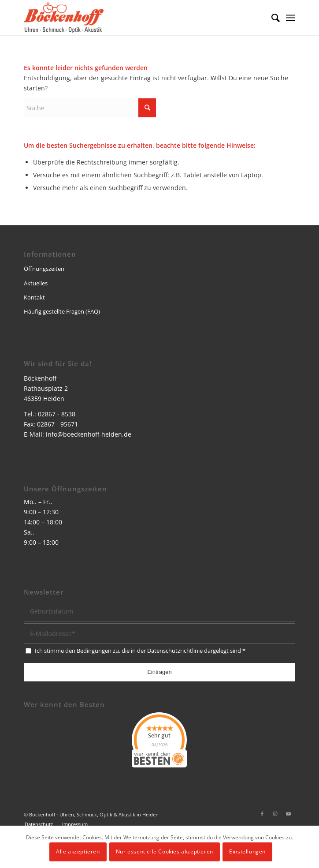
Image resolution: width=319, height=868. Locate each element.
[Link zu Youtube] (289, 814)
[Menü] (291, 18)
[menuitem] (271, 18)
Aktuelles (36, 283)
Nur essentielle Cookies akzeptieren (165, 851)
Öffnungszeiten (44, 269)
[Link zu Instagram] (275, 814)
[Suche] (271, 18)
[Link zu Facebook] (262, 814)
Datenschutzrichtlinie (175, 651)
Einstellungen (247, 851)
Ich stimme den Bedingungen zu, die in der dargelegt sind (140, 651)
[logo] (132, 18)
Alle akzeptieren (78, 851)
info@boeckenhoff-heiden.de (89, 434)
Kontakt (34, 297)
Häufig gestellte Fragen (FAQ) (62, 311)
